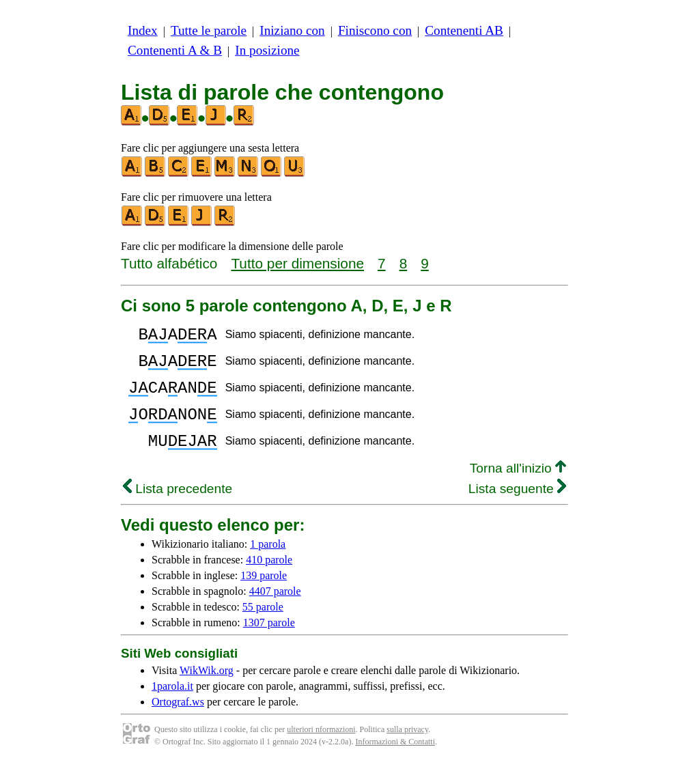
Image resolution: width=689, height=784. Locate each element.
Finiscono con (375, 30)
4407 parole (275, 612)
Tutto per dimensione (297, 263)
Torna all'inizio (518, 489)
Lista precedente (178, 509)
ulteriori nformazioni (321, 750)
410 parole (269, 580)
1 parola (268, 564)
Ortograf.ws (178, 722)
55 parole (263, 627)
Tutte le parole (209, 30)
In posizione (267, 50)
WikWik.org (207, 691)
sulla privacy (407, 750)
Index (143, 30)
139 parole (264, 596)
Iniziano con (292, 30)
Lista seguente (517, 509)
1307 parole (269, 643)
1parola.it (172, 706)
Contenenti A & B (175, 50)
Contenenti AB (464, 30)
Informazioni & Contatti (395, 762)
